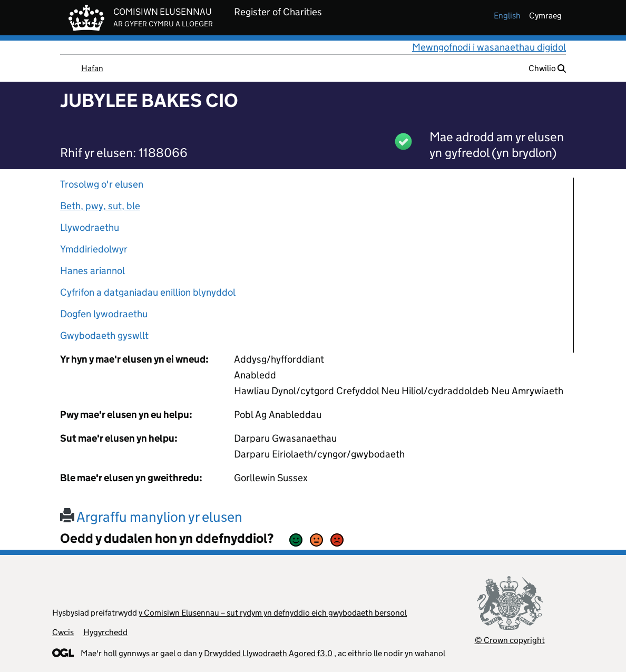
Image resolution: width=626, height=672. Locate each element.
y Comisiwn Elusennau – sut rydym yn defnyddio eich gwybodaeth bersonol (273, 613)
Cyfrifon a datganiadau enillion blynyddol (148, 292)
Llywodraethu (90, 227)
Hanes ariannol (92, 271)
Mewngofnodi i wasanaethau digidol (489, 47)
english (507, 16)
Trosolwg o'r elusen (102, 184)
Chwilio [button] (547, 68)
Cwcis (63, 632)
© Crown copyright (510, 640)
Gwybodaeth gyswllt (104, 335)
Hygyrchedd (105, 632)
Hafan (92, 68)
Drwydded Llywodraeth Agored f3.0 (268, 653)
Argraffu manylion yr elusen (151, 517)
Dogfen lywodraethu (104, 314)
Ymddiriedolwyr (94, 249)
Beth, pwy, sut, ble (100, 206)
